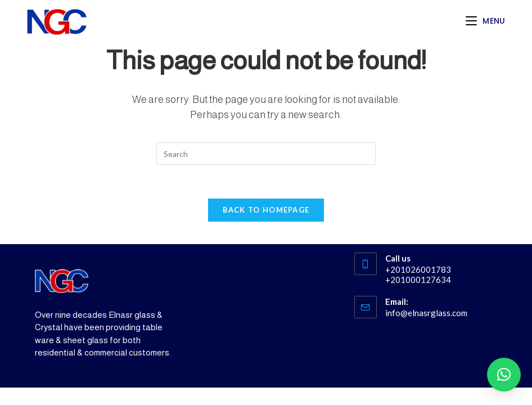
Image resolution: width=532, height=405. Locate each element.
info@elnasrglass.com (426, 313)
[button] (504, 375)
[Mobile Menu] (486, 21)
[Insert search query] (266, 154)
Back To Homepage (266, 210)
